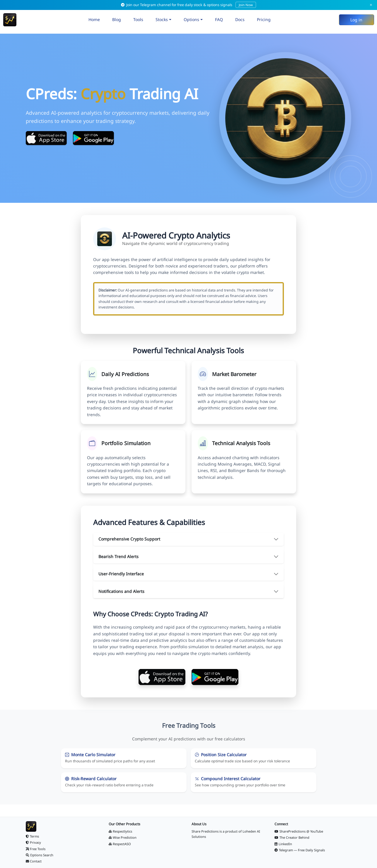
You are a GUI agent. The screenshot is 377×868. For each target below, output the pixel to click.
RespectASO (120, 844)
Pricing (264, 19)
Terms (33, 836)
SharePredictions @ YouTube (299, 831)
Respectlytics (121, 831)
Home (94, 19)
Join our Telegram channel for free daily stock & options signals (189, 5)
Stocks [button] (162, 19)
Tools (138, 19)
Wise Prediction (123, 837)
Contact (34, 861)
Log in (356, 20)
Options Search (40, 855)
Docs (240, 19)
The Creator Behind (292, 837)
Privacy (34, 842)
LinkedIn (283, 844)
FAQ (219, 19)
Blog (117, 19)
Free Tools (36, 849)
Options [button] (191, 19)
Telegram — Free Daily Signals (300, 850)
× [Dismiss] (371, 5)
